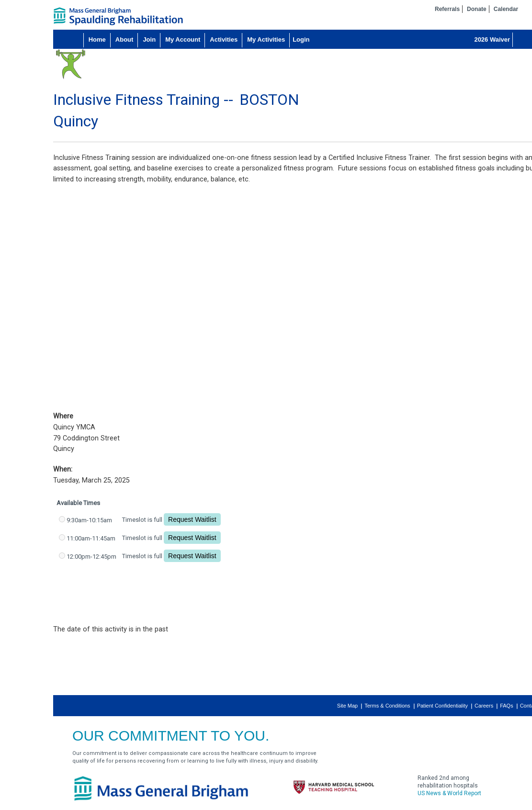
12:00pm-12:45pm (91, 557)
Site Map (347, 706)
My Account (183, 39)
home (118, 16)
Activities (224, 39)
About (125, 39)
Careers (484, 706)
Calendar (506, 9)
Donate (477, 9)
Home (97, 39)
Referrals (447, 9)
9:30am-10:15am (89, 520)
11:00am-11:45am (91, 538)
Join (149, 39)
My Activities (266, 39)
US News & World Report (449, 793)
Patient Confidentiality (442, 706)
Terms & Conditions (387, 706)
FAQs (507, 706)
